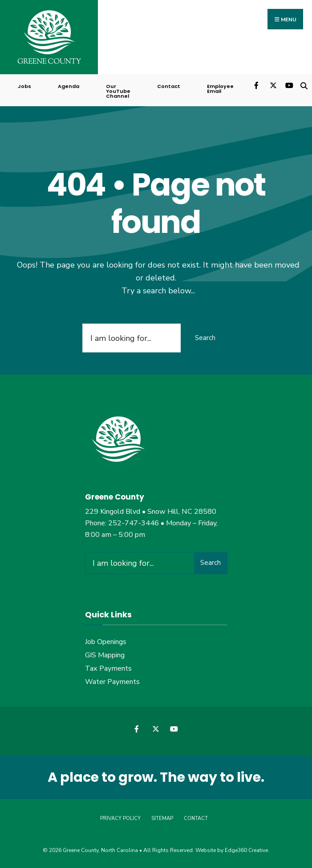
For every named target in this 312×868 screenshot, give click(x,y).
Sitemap (162, 818)
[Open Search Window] (304, 85)
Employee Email (220, 89)
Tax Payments (108, 668)
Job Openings (106, 642)
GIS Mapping (105, 655)
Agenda (69, 86)
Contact (169, 86)
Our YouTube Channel (118, 91)
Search (205, 338)
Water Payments (112, 682)
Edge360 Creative (246, 850)
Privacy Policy (120, 818)
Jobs (24, 86)
